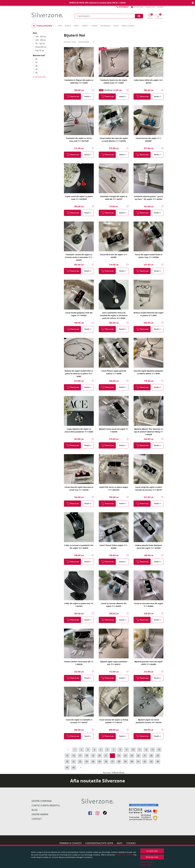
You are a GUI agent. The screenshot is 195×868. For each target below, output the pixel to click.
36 (106, 762)
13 (152, 750)
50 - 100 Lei (40, 43)
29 (158, 756)
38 (119, 762)
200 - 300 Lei (41, 40)
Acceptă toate (152, 851)
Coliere (95, 26)
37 (112, 762)
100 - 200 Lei (41, 36)
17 (80, 756)
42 (145, 762)
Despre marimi (40, 814)
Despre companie (42, 801)
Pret (35, 33)
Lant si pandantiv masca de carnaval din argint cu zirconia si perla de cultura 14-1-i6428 (114, 315)
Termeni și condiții (70, 843)
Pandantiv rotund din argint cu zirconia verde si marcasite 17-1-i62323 (79, 257)
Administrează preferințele (147, 863)
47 (36, 62)
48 (36, 66)
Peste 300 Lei (41, 47)
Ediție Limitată (128, 26)
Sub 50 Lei (40, 50)
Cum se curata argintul (46, 805)
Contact (160, 7)
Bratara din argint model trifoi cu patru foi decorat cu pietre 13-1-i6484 (79, 374)
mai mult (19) (39, 77)
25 (132, 756)
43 (151, 762)
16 (74, 756)
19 (93, 756)
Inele (60, 26)
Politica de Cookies (124, 855)
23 (119, 756)
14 (159, 750)
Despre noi (150, 7)
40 (132, 762)
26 (138, 756)
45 (67, 767)
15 (67, 756)
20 (99, 756)
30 (67, 762)
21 (106, 756)
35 (99, 762)
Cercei (116, 26)
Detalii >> (88, 96)
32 (80, 762)
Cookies (131, 843)
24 (125, 756)
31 (74, 762)
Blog (35, 810)
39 (125, 762)
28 (151, 756)
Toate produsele (43, 26)
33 (87, 762)
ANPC (120, 843)
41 (138, 762)
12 (146, 750)
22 (112, 756)
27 (145, 756)
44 (158, 762)
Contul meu (137, 7)
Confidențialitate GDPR (99, 843)
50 (36, 73)
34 (93, 762)
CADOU (85, 26)
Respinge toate (152, 857)
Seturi (76, 26)
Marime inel (39, 55)
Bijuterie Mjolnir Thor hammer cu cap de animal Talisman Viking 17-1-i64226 (148, 432)
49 (36, 69)
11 (140, 750)
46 (36, 59)
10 (133, 750)
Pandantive (105, 26)
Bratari (68, 26)
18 (87, 756)
